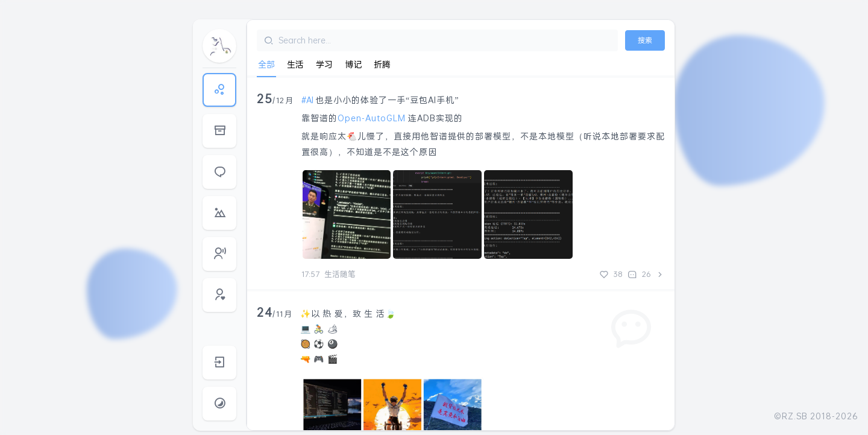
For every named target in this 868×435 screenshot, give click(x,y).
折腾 (382, 64)
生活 (295, 64)
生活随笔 (340, 274)
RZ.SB (795, 416)
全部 (266, 64)
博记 (353, 64)
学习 (324, 64)
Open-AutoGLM (372, 118)
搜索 (645, 40)
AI (310, 100)
